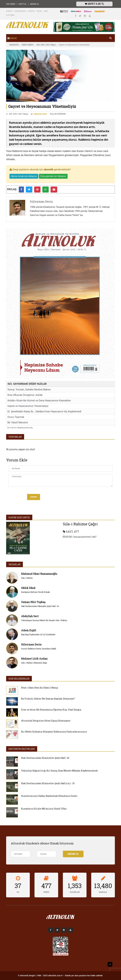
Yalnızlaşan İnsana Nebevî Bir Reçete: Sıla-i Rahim (44, 620)
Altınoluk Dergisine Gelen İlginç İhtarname (46, 721)
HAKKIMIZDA (20, 11)
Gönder (34, 497)
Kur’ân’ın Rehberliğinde (20, 428)
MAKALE (103, 892)
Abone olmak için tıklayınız (24, 176)
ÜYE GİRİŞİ (11, 4)
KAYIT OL (23, 4)
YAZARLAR (14, 564)
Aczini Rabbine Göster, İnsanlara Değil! (39, 649)
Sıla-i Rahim (27, 578)
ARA (46, 11)
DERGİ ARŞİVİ (27, 45)
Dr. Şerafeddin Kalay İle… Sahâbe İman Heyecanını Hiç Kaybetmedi (44, 412)
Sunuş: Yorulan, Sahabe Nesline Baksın (29, 390)
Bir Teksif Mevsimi (18, 423)
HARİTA (31, 11)
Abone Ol (73, 854)
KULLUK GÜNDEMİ (58, 114)
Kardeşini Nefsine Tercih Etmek (35, 592)
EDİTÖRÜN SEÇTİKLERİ (22, 749)
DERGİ (46, 892)
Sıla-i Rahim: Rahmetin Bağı (34, 663)
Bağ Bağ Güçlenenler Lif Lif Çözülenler (38, 634)
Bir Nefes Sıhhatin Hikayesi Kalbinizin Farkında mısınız (54, 732)
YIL (18, 892)
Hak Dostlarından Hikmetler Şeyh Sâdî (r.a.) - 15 (48, 783)
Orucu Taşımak (16, 417)
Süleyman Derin (40, 114)
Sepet (94, 4)
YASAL (39, 11)
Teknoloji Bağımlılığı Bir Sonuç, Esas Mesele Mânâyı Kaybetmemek (59, 771)
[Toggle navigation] (12, 38)
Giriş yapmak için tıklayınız (53, 176)
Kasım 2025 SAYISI (19, 517)
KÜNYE (9, 11)
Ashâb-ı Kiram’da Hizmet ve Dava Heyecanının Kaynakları (39, 401)
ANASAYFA (14, 45)
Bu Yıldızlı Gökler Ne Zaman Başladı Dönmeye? (48, 699)
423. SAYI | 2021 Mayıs (46, 45)
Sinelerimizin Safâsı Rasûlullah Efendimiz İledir (49, 796)
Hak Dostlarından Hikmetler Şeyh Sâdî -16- (40, 606)
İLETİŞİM (10, 15)
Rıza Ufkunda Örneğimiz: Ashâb (25, 395)
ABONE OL (35, 4)
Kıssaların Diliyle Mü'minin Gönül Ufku (44, 809)
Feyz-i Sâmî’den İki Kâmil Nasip (40, 688)
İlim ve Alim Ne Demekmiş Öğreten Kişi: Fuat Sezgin (51, 710)
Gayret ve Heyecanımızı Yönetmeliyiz (28, 406)
